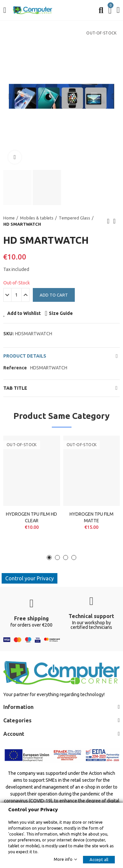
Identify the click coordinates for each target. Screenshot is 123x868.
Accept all (99, 859)
